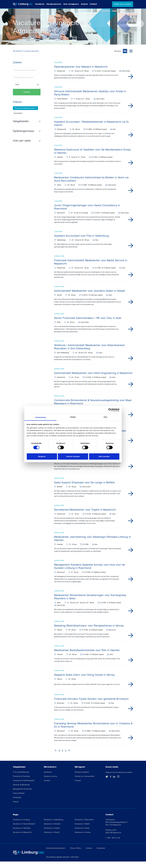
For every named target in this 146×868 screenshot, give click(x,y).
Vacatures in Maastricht (22, 839)
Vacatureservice (54, 4)
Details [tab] (73, 417)
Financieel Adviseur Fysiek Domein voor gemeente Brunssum (91, 705)
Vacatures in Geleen (52, 835)
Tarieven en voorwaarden (85, 783)
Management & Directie (22, 795)
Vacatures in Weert (82, 830)
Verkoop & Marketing (21, 791)
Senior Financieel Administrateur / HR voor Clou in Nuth (88, 325)
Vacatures (40, 4)
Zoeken (27, 99)
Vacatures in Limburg (21, 826)
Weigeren (42, 456)
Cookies (89, 855)
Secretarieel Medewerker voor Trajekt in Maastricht (85, 516)
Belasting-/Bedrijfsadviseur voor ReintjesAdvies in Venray (89, 632)
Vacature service (50, 783)
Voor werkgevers (71, 4)
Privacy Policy (75, 855)
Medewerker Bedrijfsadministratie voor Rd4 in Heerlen (87, 657)
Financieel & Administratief (24, 787)
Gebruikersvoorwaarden (56, 855)
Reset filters (18, 120)
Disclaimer (101, 855)
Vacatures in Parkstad (22, 835)
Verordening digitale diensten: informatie (62, 864)
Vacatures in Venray (83, 839)
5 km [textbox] (17, 91)
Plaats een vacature (123, 4)
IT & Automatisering (21, 779)
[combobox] (27, 91)
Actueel (84, 4)
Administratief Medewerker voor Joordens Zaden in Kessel (90, 297)
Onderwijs (17, 804)
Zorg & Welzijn (19, 800)
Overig (16, 808)
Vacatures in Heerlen (52, 830)
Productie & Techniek (21, 783)
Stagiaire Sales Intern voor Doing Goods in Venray (84, 681)
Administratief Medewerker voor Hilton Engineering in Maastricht (93, 380)
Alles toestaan (104, 456)
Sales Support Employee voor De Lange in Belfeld (84, 489)
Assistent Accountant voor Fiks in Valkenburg (81, 242)
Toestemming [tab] (41, 417)
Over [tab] (106, 417)
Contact (93, 4)
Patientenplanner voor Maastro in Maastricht (81, 73)
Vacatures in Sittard (52, 839)
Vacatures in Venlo (82, 835)
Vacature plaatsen (82, 779)
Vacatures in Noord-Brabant (24, 830)
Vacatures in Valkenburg (53, 826)
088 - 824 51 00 (114, 844)
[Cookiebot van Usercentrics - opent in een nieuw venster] (110, 410)
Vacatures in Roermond (84, 826)
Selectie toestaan (73, 456)
